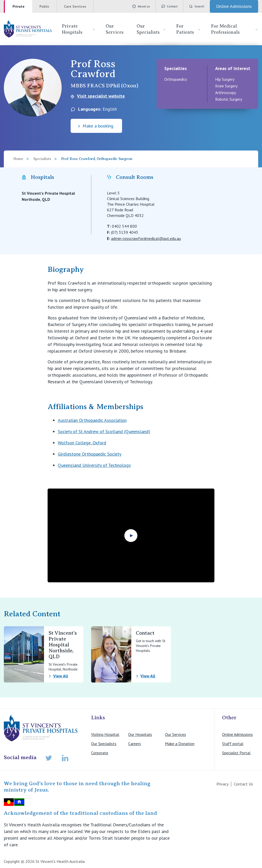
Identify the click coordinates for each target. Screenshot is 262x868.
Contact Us (243, 784)
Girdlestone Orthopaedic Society (90, 454)
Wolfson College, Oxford (82, 443)
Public (44, 6)
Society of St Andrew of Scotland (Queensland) (104, 431)
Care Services (75, 6)
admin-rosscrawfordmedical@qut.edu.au (146, 238)
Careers (135, 744)
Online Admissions (237, 734)
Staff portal (233, 744)
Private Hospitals (79, 29)
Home (18, 159)
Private (19, 6)
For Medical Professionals (235, 29)
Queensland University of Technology (94, 465)
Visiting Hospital (105, 734)
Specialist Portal (236, 753)
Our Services (115, 29)
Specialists (42, 159)
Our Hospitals (140, 734)
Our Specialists (151, 29)
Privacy (222, 784)
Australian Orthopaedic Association (92, 420)
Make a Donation (180, 744)
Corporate (100, 753)
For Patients (189, 29)
